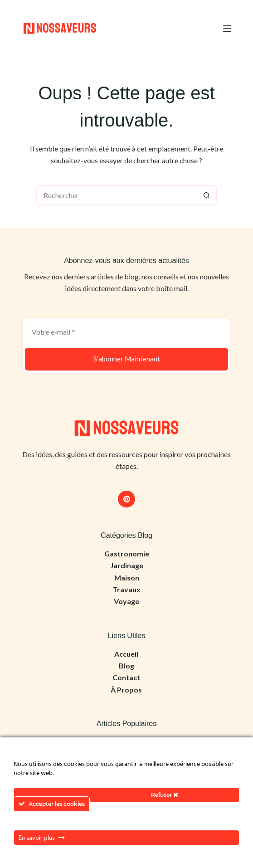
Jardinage (127, 565)
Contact (126, 677)
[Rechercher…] (116, 195)
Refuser (165, 795)
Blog (126, 666)
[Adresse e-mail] (126, 332)
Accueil (126, 654)
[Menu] (227, 29)
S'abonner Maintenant (127, 359)
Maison (127, 578)
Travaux (126, 589)
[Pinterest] (126, 499)
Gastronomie (127, 553)
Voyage (126, 601)
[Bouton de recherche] (207, 195)
